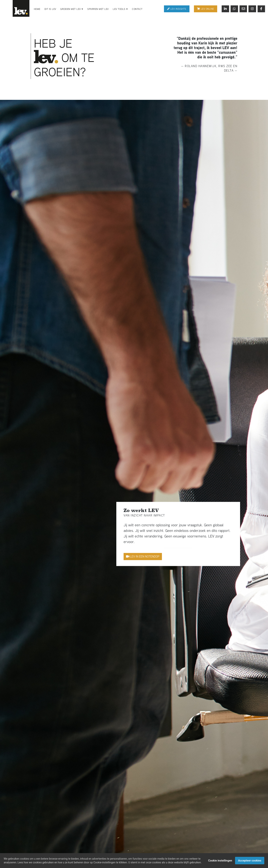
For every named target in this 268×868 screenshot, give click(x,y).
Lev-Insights (177, 9)
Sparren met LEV (98, 9)
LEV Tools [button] (120, 9)
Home (37, 9)
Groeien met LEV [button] (72, 9)
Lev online (206, 9)
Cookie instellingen (220, 861)
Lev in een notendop (143, 556)
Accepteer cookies (250, 861)
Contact (137, 9)
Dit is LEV (50, 9)
